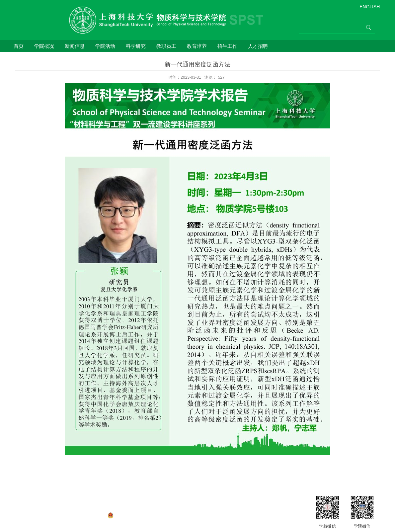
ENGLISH (370, 7)
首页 (19, 46)
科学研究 (136, 46)
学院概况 (44, 46)
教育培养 (197, 46)
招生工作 (227, 46)
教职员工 (166, 46)
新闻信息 (75, 46)
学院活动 (105, 46)
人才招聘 (258, 46)
